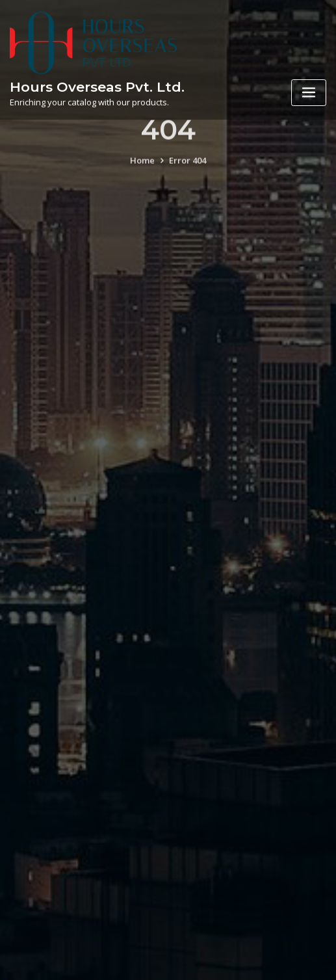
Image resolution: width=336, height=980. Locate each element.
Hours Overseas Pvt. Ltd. (97, 87)
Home (142, 167)
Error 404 (187, 167)
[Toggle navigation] (309, 93)
